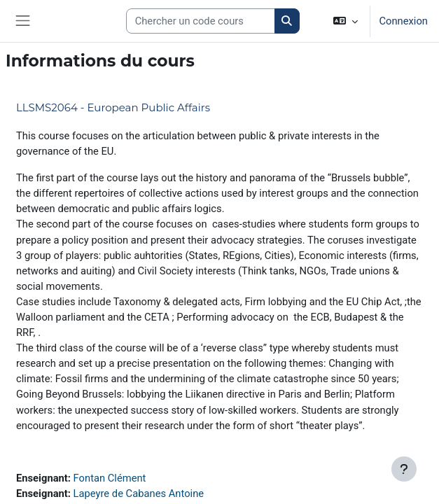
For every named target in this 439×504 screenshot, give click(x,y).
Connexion (403, 21)
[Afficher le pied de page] (404, 469)
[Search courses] (201, 21)
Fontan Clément (110, 478)
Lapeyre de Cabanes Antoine (139, 493)
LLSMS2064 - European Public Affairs (113, 107)
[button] (346, 21)
